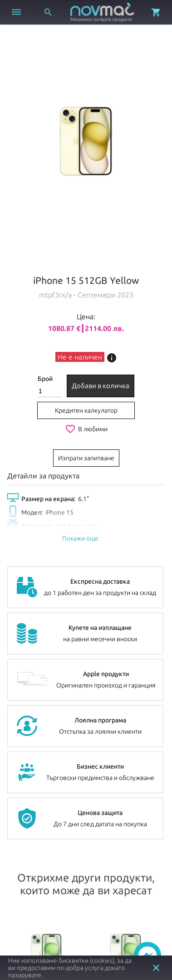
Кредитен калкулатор (86, 410)
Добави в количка (101, 386)
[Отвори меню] (16, 12)
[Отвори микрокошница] (156, 12)
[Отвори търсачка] (48, 12)
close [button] (156, 968)
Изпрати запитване (86, 458)
